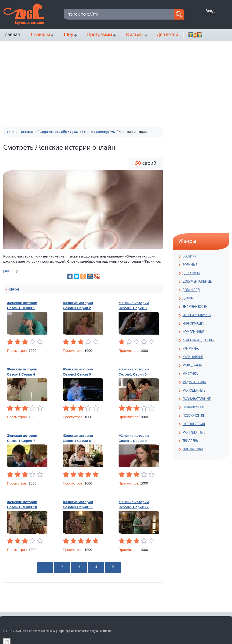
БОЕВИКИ (190, 257)
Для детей (168, 35)
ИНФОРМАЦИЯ (194, 324)
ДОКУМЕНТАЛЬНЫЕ (197, 282)
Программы (100, 35)
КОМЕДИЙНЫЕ (193, 332)
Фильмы (135, 35)
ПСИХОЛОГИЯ (193, 416)
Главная (12, 35)
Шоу (69, 35)
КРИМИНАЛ (191, 349)
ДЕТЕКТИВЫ (191, 273)
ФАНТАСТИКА (193, 449)
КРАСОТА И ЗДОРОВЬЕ (199, 341)
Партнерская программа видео (78, 631)
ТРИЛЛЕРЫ (191, 441)
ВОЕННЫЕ (190, 265)
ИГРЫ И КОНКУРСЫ (197, 315)
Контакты (106, 631)
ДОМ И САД (191, 290)
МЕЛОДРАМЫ (192, 366)
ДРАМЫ (188, 299)
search (179, 14)
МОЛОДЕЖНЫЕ (194, 391)
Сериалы (40, 35)
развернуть (12, 271)
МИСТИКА (190, 374)
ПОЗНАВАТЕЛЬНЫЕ (197, 399)
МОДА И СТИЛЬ (194, 382)
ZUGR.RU (19, 631)
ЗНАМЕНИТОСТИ (195, 307)
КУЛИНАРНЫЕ (193, 357)
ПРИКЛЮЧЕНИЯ (194, 408)
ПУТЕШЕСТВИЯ (194, 424)
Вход (210, 11)
